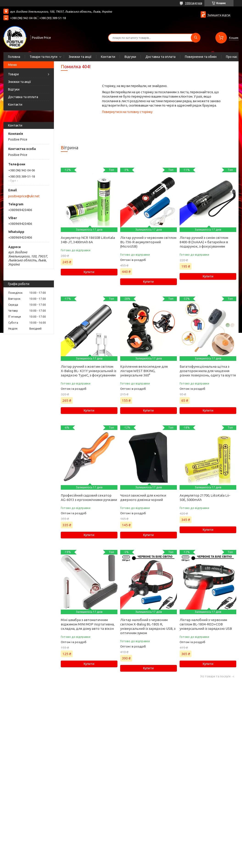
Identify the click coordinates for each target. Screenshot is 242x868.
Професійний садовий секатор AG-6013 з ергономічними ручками (89, 498)
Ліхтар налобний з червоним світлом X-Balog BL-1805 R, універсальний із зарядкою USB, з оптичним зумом (148, 626)
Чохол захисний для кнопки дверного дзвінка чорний (143, 498)
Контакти (108, 57)
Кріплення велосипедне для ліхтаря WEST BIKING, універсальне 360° (144, 371)
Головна (14, 57)
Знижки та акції (80, 57)
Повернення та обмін (201, 57)
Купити (89, 272)
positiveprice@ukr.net (24, 196)
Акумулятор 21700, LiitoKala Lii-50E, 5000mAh (205, 498)
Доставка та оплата (160, 57)
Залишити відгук (219, 15)
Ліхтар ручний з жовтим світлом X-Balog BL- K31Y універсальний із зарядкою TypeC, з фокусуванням (89, 371)
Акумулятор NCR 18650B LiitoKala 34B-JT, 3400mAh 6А (88, 240)
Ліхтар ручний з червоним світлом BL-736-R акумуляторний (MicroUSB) (148, 242)
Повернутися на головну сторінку (127, 112)
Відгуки (130, 57)
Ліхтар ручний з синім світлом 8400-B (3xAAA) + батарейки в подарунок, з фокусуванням (204, 242)
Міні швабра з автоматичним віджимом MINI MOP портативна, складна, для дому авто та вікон (88, 624)
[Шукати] (196, 38)
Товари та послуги (43, 57)
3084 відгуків (194, 3)
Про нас (232, 57)
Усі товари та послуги (215, 676)
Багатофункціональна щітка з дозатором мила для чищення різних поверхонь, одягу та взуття (208, 371)
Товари (13, 74)
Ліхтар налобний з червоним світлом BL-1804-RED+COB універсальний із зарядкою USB (206, 624)
